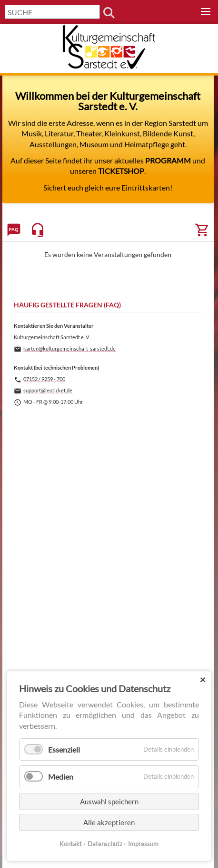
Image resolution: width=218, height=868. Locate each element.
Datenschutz (105, 844)
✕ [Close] (203, 680)
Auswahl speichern (109, 801)
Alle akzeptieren (109, 822)
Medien (61, 777)
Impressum (143, 844)
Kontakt (71, 844)
